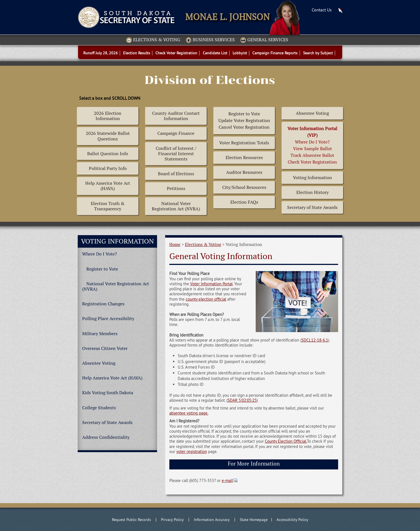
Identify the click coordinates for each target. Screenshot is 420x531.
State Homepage (254, 520)
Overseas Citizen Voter (105, 348)
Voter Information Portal (211, 284)
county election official (206, 299)
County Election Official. (286, 441)
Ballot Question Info (108, 154)
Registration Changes (103, 304)
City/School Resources (244, 187)
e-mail (227, 480)
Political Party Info (108, 168)
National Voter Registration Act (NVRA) (176, 206)
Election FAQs (244, 202)
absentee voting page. (189, 413)
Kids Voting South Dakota (108, 393)
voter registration (192, 451)
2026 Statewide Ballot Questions (108, 136)
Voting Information (312, 178)
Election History (312, 192)
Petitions (176, 188)
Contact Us (322, 10)
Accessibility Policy (292, 520)
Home (175, 244)
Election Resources (244, 158)
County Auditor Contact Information (176, 116)
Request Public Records (131, 520)
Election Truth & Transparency (108, 206)
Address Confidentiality (106, 437)
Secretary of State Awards (312, 207)
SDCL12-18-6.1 (315, 340)
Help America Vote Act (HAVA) (108, 186)
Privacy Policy (172, 520)
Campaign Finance (176, 133)
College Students (99, 408)
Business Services (210, 40)
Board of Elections (176, 174)
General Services (264, 40)
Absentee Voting (312, 113)
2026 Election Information (108, 116)
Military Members (100, 334)
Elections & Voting (153, 40)
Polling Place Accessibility (108, 319)
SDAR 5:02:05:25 (242, 400)
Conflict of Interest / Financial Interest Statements (176, 154)
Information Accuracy (212, 520)
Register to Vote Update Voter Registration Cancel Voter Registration (244, 120)
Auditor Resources (244, 172)
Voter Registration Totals (244, 143)
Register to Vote (102, 269)
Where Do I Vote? (100, 254)
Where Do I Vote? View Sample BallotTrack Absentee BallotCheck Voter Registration (312, 145)
